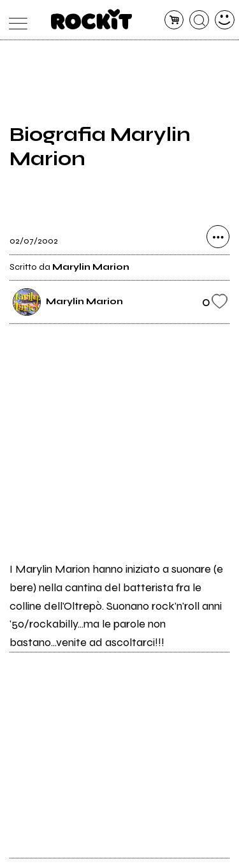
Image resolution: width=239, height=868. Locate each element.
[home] (91, 19)
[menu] (15, 20)
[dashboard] (225, 20)
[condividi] (218, 237)
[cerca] (199, 20)
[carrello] (174, 20)
